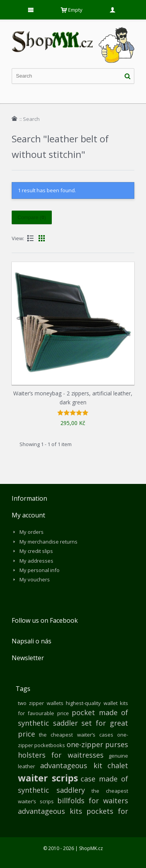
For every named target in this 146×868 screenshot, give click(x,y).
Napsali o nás (32, 641)
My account (28, 515)
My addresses (36, 561)
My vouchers (35, 579)
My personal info (40, 570)
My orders (32, 532)
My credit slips (36, 551)
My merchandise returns (48, 542)
